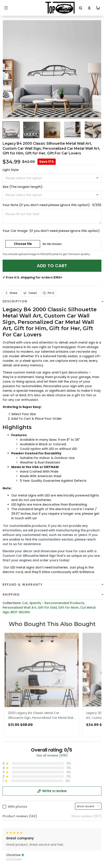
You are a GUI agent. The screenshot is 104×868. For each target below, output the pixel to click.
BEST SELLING (20, 612)
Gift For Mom (68, 608)
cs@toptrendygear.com (26, 818)
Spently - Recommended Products (57, 603)
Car (25, 603)
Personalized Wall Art (19, 608)
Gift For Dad (47, 608)
